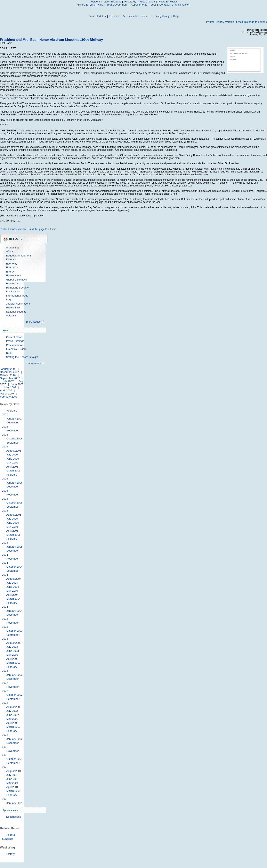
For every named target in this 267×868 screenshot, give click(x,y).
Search (145, 16)
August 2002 (14, 707)
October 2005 (14, 503)
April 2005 (12, 531)
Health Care (13, 283)
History (10, 854)
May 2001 (12, 783)
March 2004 (13, 599)
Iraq (8, 299)
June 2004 (13, 587)
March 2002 (13, 727)
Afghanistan (13, 248)
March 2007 (7, 394)
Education (12, 267)
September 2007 (10, 378)
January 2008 (8, 369)
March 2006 (13, 471)
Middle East (13, 308)
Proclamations (15, 345)
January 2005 (14, 547)
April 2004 (12, 595)
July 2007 (8, 381)
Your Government (117, 5)
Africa (10, 251)
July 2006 (12, 455)
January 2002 (14, 739)
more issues (33, 322)
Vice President (112, 2)
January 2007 (14, 419)
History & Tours (86, 5)
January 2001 (14, 803)
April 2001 (12, 787)
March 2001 (13, 791)
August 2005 (14, 515)
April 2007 (6, 390)
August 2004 (14, 579)
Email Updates (97, 16)
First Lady (130, 2)
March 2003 (13, 663)
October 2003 (14, 631)
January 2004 (14, 611)
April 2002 (12, 723)
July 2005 (12, 519)
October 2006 (14, 439)
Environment (14, 275)
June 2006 (13, 459)
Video (232, 51)
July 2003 (12, 647)
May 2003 (12, 655)
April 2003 (12, 659)
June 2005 (13, 523)
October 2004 (14, 567)
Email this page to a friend (252, 22)
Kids (100, 5)
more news (34, 363)
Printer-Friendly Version (220, 22)
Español (114, 16)
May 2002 (12, 719)
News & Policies (168, 2)
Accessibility (130, 16)
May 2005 (12, 527)
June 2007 (17, 384)
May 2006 (12, 463)
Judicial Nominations (18, 304)
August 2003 (14, 643)
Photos (233, 60)
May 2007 (10, 387)
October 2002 (14, 695)
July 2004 (12, 583)
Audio (232, 57)
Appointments (139, 5)
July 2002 (12, 711)
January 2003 (14, 675)
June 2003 (13, 651)
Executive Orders (16, 349)
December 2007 (10, 372)
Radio (10, 353)
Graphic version (181, 5)
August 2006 (14, 451)
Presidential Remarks (239, 54)
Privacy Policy (161, 16)
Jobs (154, 5)
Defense (11, 259)
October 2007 (8, 375)
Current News (14, 337)
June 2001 (13, 779)
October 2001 (14, 759)
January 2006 (14, 483)
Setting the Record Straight (22, 357)
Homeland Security (17, 288)
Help (176, 16)
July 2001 (12, 775)
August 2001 (14, 771)
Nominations (14, 817)
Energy (10, 272)
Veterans (11, 316)
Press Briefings (15, 341)
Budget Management (19, 256)
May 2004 (12, 591)
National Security (16, 312)
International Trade (17, 296)
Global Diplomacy (17, 280)
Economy (12, 264)
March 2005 (13, 535)
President (94, 2)
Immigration (13, 291)
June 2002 (13, 715)
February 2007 (9, 397)
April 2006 (12, 467)
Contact (164, 5)
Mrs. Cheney (147, 2)
